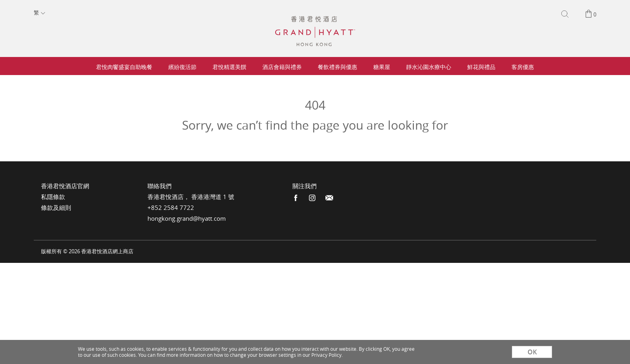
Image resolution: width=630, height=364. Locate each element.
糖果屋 (382, 67)
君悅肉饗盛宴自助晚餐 (124, 67)
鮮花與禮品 (481, 67)
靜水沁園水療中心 (429, 67)
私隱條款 (53, 197)
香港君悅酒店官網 (65, 186)
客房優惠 (523, 67)
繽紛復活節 (182, 67)
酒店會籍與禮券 (282, 67)
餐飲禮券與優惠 (337, 67)
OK (532, 352)
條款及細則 (56, 207)
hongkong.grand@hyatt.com (187, 218)
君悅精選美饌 (229, 67)
